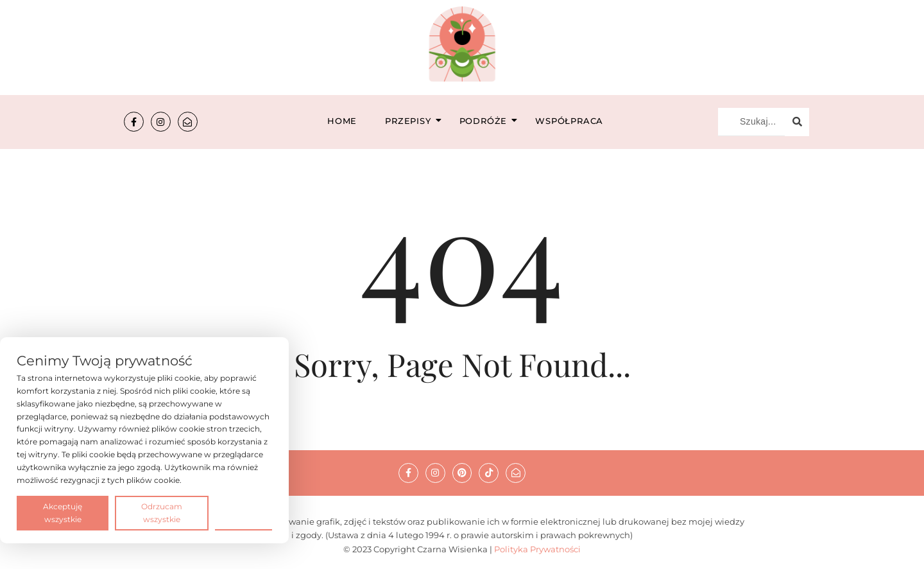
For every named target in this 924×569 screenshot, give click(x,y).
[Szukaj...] (751, 122)
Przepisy (412, 121)
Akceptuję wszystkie (63, 513)
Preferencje (244, 512)
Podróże (487, 121)
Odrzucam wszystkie (162, 513)
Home (342, 121)
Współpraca (569, 121)
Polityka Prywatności (537, 549)
